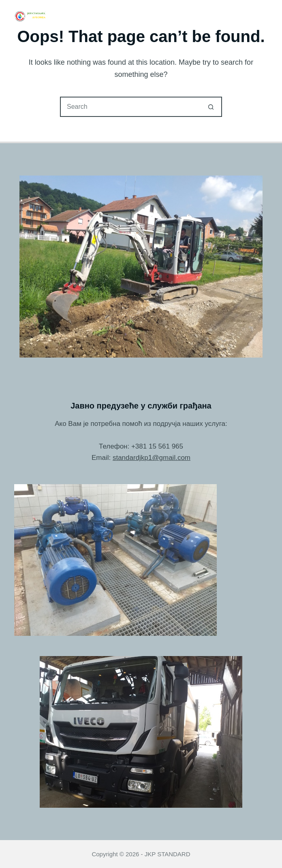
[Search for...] (131, 107)
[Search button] (211, 107)
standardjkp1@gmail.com (152, 458)
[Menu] (264, 16)
